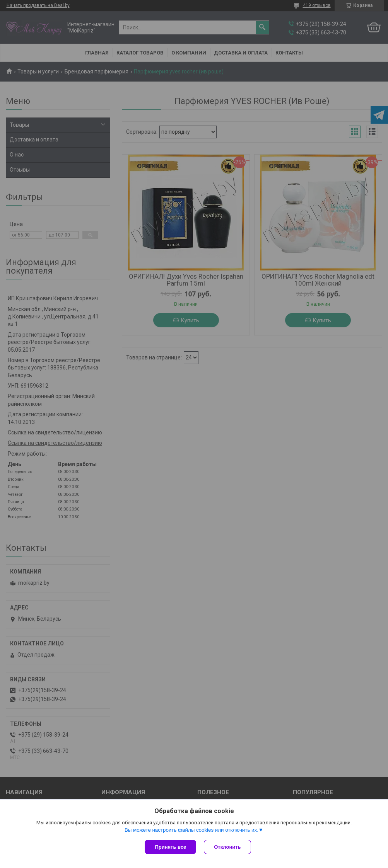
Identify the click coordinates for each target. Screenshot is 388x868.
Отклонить (227, 847)
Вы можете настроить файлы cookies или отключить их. (191, 830)
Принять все (170, 847)
